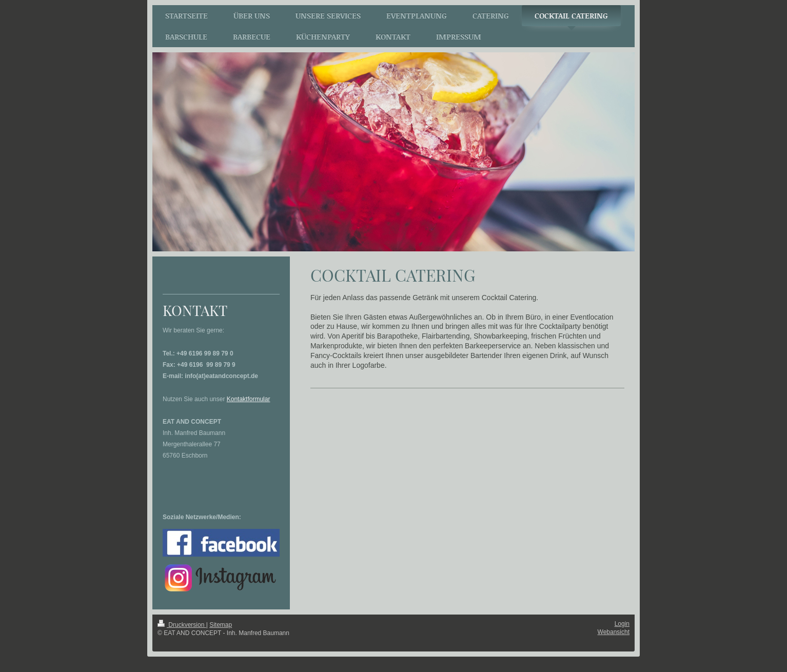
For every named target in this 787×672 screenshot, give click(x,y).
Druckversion (182, 625)
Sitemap (221, 625)
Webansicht (614, 632)
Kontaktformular (249, 399)
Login (622, 624)
